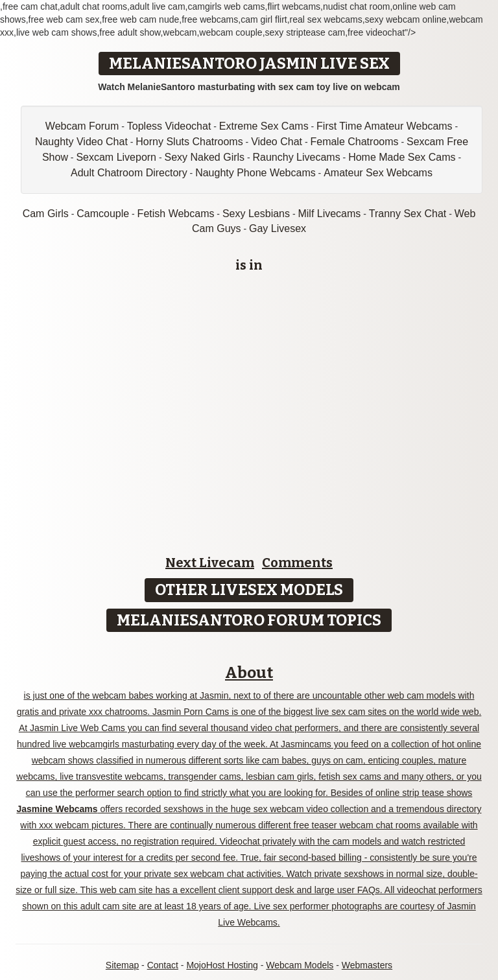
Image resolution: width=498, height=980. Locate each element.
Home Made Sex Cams (402, 157)
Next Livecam (210, 563)
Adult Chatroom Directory (129, 173)
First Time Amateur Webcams (385, 126)
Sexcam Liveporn (116, 157)
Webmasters (367, 965)
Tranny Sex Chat (408, 214)
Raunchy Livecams (297, 157)
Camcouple (103, 214)
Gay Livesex (278, 228)
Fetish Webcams (176, 214)
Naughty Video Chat (81, 142)
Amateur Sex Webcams (378, 173)
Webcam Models (300, 965)
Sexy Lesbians (256, 214)
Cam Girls (46, 214)
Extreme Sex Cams (264, 126)
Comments (297, 563)
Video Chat (277, 142)
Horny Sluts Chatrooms (189, 142)
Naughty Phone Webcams (255, 173)
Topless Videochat (169, 126)
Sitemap (122, 965)
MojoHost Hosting (222, 965)
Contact (163, 965)
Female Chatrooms (354, 142)
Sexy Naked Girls (204, 157)
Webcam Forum (82, 126)
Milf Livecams (329, 214)
